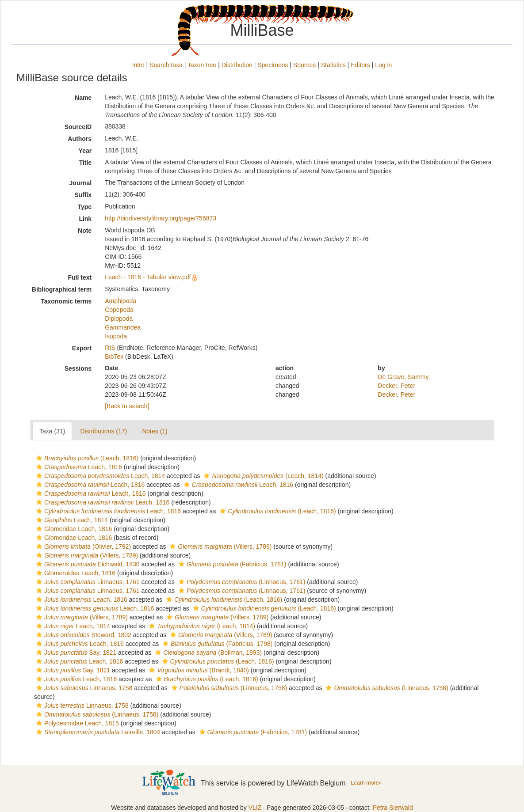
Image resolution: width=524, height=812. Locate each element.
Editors (360, 65)
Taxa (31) (52, 431)
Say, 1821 (75, 653)
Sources (304, 65)
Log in (383, 65)
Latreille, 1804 (97, 732)
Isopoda (116, 336)
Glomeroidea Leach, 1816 (75, 573)
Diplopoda (119, 319)
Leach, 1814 (99, 476)
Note (85, 231)
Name (83, 98)
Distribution (237, 65)
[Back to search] (127, 406)
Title (86, 163)
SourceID (78, 127)
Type (85, 207)
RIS (110, 348)
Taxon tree (202, 65)
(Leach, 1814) (262, 476)
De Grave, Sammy (403, 377)
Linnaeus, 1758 (83, 688)
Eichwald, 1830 (87, 564)
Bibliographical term (62, 289)
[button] (39, 458)
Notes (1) (155, 431)
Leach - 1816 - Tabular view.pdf (148, 277)
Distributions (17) (103, 431)
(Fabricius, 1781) (231, 564)
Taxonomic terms (66, 301)
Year (85, 151)
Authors (80, 139)
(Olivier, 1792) (82, 546)
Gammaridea (123, 327)
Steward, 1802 (83, 635)
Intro (138, 65)
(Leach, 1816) (86, 458)
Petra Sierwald (393, 808)
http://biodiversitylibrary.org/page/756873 (161, 218)
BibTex (114, 357)
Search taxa (166, 65)
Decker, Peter (396, 386)
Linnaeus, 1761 (87, 582)
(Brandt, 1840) (198, 670)
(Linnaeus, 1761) (241, 582)
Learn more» (366, 783)
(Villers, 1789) (220, 546)
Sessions (78, 368)
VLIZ (255, 808)
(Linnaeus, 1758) (228, 688)
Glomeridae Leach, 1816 (73, 529)
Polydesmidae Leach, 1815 (76, 723)
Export (82, 348)
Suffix (83, 195)
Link (85, 219)
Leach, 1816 (78, 467)
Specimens (273, 65)
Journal (81, 183)
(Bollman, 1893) (207, 653)
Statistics (333, 65)
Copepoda (119, 310)
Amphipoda (120, 301)
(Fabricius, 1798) (216, 644)
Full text (80, 277)
